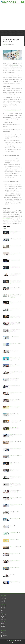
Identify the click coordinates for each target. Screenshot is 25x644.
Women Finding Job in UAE (14, 351)
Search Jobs (3, 607)
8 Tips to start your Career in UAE (15, 260)
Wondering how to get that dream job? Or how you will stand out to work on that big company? (16, 296)
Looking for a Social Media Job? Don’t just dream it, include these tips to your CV (16, 282)
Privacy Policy (3, 625)
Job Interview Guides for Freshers (15, 267)
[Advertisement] (12, 17)
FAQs (2, 632)
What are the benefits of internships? (16, 449)
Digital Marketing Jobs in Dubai (15, 568)
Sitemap (2, 628)
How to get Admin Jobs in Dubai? (14, 110)
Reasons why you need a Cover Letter (16, 246)
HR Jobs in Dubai (13, 575)
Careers (5, 229)
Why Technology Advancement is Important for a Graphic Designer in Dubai (15, 359)
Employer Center (4, 618)
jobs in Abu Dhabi (4, 599)
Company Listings (4, 609)
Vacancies (12, 640)
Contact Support (3, 619)
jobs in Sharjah (3, 600)
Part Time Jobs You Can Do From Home (16, 456)
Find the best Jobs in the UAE (14, 540)
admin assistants (6, 218)
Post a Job (3, 616)
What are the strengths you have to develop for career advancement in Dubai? (15, 485)
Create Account (3, 615)
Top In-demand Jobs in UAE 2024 (15, 533)
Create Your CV (3, 606)
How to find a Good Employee (14, 337)
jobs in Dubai (3, 597)
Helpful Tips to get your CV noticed (15, 239)
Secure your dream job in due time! (15, 547)
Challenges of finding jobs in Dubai (15, 519)
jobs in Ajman (3, 602)
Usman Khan (5, 44)
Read (2, 610)
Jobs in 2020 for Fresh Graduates (15, 428)
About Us (2, 624)
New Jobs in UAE (13, 526)
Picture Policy (3, 627)
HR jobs (15, 65)
